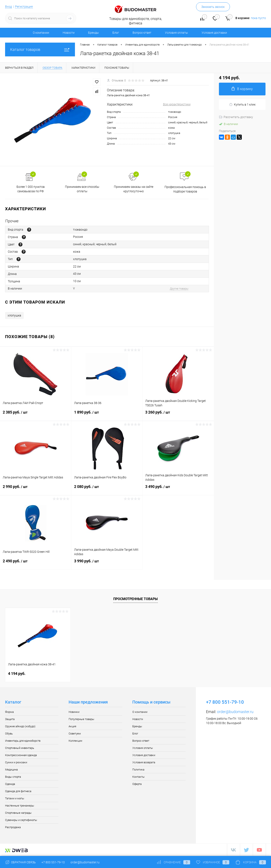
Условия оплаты (176, 33)
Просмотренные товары (135, 599)
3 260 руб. (178, 415)
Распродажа (13, 827)
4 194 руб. (17, 674)
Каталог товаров (40, 49)
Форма (9, 712)
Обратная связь (20, 862)
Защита (10, 719)
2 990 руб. (36, 489)
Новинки (74, 712)
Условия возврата (144, 762)
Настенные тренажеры (20, 806)
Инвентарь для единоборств (23, 741)
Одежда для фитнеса (18, 791)
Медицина (11, 770)
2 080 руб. (107, 489)
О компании (41, 33)
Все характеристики (177, 104)
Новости (69, 33)
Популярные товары (81, 719)
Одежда (10, 784)
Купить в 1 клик (242, 105)
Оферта (137, 784)
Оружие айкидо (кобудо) (20, 726)
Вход (8, 7)
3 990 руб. (107, 564)
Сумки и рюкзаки (16, 762)
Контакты (138, 777)
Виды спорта (13, 777)
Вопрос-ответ (142, 33)
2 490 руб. (36, 564)
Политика (138, 770)
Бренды (93, 33)
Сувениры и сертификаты (21, 820)
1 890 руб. (107, 415)
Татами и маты (15, 798)
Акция (72, 726)
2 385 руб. (36, 415)
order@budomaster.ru (235, 712)
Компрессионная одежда (21, 755)
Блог (116, 33)
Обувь (9, 734)
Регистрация (24, 7)
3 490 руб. (178, 489)
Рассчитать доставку (236, 117)
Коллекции (75, 741)
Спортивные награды (18, 813)
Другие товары (179, 289)
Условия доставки (214, 33)
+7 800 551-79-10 (53, 862)
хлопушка (14, 315)
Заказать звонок (213, 7)
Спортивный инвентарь (20, 748)
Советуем (75, 734)
